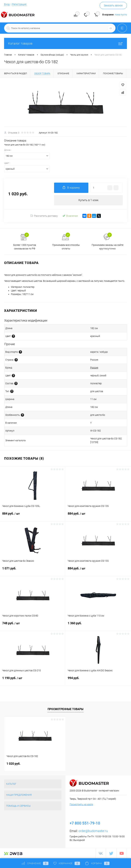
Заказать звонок (113, 5)
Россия (94, 368)
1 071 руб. (33, 570)
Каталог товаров (65, 43)
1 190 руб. (33, 680)
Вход (7, 4)
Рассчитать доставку (44, 216)
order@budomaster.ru (93, 831)
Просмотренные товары (65, 709)
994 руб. (98, 680)
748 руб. (33, 625)
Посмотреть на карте (81, 804)
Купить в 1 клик (88, 200)
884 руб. (33, 516)
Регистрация (19, 4)
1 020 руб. (13, 764)
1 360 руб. (98, 625)
